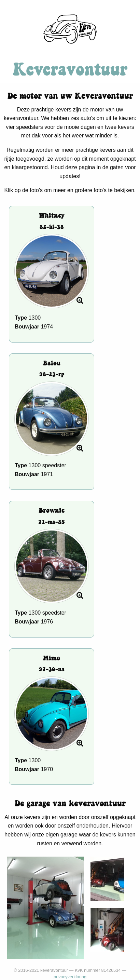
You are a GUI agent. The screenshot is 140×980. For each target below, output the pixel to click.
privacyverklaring (70, 977)
